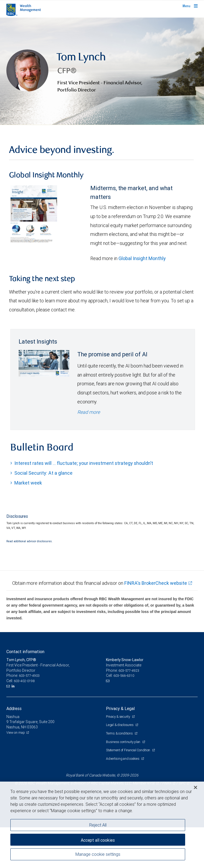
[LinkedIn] (14, 727)
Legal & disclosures (120, 765)
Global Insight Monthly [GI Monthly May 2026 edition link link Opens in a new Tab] (142, 299)
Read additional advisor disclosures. (29, 582)
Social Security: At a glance (43, 514)
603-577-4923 (129, 711)
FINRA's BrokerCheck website (156, 624)
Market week (28, 523)
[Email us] (9, 727)
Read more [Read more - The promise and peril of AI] (89, 452)
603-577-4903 (29, 716)
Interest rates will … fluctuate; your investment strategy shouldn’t (84, 504)
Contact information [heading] (25, 692)
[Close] (195, 787)
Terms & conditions (120, 774)
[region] (102, 825)
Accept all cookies (98, 840)
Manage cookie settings (98, 854)
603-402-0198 (24, 721)
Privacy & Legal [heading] (120, 749)
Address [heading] (14, 749)
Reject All (98, 825)
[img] (102, 92)
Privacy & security (118, 757)
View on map (16, 773)
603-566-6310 (124, 716)
